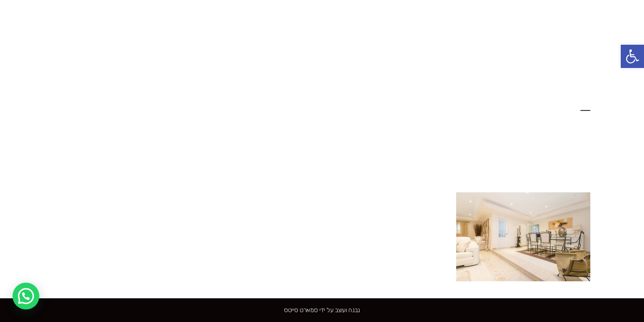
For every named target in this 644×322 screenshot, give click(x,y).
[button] (632, 56)
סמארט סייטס (301, 310)
